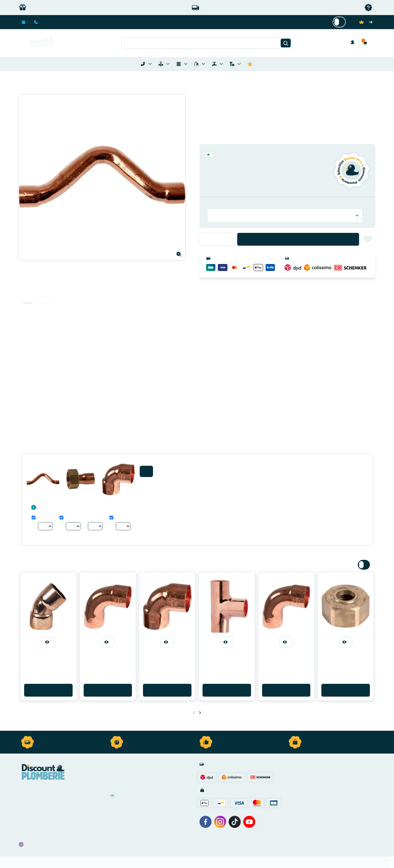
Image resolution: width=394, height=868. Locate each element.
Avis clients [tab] (44, 298)
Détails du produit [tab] (36, 298)
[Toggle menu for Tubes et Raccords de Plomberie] (150, 64)
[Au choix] (45, 526)
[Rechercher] (286, 43)
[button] (366, 43)
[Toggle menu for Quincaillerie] (239, 64)
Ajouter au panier (298, 239)
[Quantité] (217, 239)
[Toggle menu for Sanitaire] (204, 64)
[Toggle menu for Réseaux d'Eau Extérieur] (221, 64)
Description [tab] (28, 298)
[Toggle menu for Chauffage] (186, 64)
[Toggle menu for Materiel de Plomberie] (168, 64)
